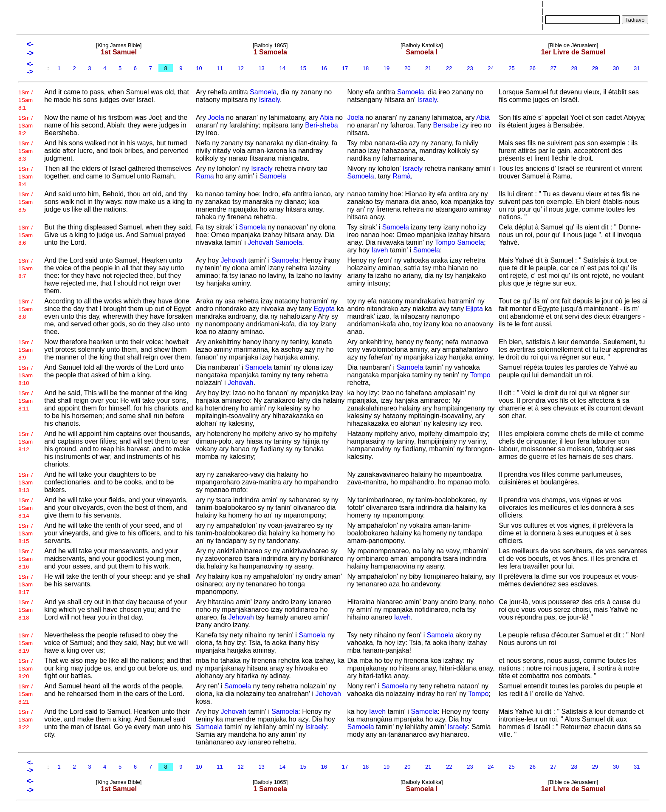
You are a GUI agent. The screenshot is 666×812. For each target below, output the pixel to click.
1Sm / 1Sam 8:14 (25, 508)
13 (262, 68)
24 (491, 68)
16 (324, 68)
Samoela (263, 92)
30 (616, 68)
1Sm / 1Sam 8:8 (25, 309)
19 (387, 68)
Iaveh (380, 250)
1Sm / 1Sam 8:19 (25, 643)
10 (199, 68)
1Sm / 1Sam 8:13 (25, 482)
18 (366, 68)
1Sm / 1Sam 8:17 (25, 584)
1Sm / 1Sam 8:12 (25, 442)
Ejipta (474, 309)
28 (574, 68)
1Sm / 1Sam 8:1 (25, 100)
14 (282, 68)
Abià (483, 117)
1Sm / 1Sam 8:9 (25, 350)
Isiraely (269, 100)
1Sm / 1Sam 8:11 (25, 401)
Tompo (445, 242)
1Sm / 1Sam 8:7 (25, 268)
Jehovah (261, 242)
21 (428, 68)
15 (303, 68)
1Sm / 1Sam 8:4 (25, 177)
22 (449, 68)
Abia (327, 117)
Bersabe (446, 125)
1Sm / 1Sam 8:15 (25, 533)
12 (241, 68)
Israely (427, 100)
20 (407, 68)
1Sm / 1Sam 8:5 (25, 202)
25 (512, 68)
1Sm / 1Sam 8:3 (25, 151)
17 (345, 68)
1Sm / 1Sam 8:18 (25, 610)
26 (533, 68)
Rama (205, 176)
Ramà (402, 176)
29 (595, 68)
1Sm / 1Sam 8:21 (25, 694)
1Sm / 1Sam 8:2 (25, 126)
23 (470, 68)
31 (637, 68)
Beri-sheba (321, 125)
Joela (216, 117)
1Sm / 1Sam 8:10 (25, 375)
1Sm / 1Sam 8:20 (25, 669)
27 (553, 68)
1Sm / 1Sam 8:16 (25, 559)
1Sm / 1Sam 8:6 (25, 235)
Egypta (324, 309)
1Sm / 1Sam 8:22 (25, 720)
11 (220, 68)
